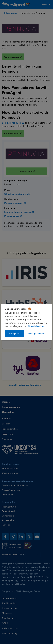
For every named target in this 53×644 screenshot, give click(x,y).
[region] (26, 322)
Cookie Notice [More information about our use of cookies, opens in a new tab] (36, 326)
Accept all (14, 333)
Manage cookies (36, 333)
